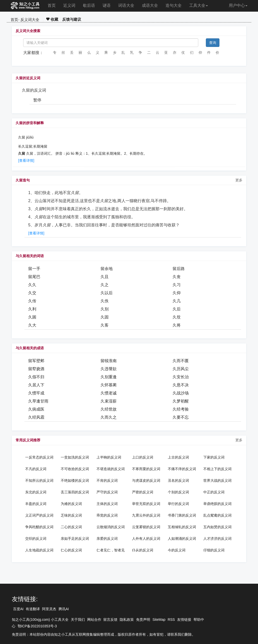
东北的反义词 (36, 492)
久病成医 (36, 409)
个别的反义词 (178, 492)
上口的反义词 (143, 457)
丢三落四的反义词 (75, 492)
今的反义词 (177, 550)
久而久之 (109, 417)
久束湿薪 (109, 401)
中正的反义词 (214, 492)
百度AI (18, 609)
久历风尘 (181, 369)
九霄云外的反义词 (146, 515)
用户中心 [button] (238, 5)
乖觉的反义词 (107, 515)
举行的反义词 (178, 504)
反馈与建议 (72, 19)
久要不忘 (181, 417)
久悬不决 (181, 385)
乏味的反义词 (71, 515)
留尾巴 (34, 277)
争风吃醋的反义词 (39, 527)
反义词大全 (30, 20)
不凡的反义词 (36, 469)
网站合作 (94, 620)
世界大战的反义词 (217, 480)
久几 (177, 301)
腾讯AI (64, 609)
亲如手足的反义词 (75, 539)
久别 (105, 309)
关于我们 (78, 620)
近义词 (69, 5)
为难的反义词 (71, 504)
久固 (105, 317)
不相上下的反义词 (217, 469)
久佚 (105, 301)
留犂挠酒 (36, 369)
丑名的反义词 (178, 480)
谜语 (107, 5)
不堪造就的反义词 (111, 469)
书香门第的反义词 (182, 515)
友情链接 (184, 620)
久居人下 (36, 385)
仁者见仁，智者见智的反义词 (111, 550)
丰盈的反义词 (36, 504)
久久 (32, 285)
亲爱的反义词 (107, 539)
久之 (105, 285)
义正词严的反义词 (39, 515)
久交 (32, 293)
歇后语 (89, 5)
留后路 (179, 269)
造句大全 (174, 5)
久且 (105, 277)
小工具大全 (60, 620)
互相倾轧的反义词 (182, 527)
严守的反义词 (107, 492)
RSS (171, 620)
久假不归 (36, 377)
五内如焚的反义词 (217, 527)
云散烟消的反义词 (111, 527)
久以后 (107, 293)
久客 (105, 325)
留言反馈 (110, 620)
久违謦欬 (109, 369)
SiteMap (159, 620)
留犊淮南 (109, 361)
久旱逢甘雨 (38, 401)
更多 (239, 180)
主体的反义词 (107, 504)
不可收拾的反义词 (75, 469)
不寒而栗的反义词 (146, 469)
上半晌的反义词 (109, 457)
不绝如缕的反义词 (75, 480)
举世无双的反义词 (146, 504)
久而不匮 (181, 361)
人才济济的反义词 (217, 539)
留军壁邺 (36, 361)
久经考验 (181, 409)
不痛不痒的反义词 (182, 469)
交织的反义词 (36, 539)
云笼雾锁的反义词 (146, 527)
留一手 (34, 269)
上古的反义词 (178, 457)
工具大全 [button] (199, 5)
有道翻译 (33, 609)
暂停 (37, 100)
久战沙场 (181, 393)
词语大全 (126, 5)
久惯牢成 (36, 393)
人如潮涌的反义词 (182, 539)
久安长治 (181, 377)
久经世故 (109, 409)
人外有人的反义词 (146, 539)
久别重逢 (109, 377)
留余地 (107, 269)
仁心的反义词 (71, 550)
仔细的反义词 (214, 550)
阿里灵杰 (49, 609)
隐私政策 (127, 620)
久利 (32, 309)
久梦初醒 (181, 401)
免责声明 (143, 620)
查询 (213, 43)
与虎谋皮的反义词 (146, 480)
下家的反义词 (214, 457)
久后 (177, 309)
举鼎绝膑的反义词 (217, 504)
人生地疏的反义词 (39, 550)
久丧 (177, 277)
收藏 (52, 19)
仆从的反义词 (143, 550)
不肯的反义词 (107, 480)
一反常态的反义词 (39, 457)
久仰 (177, 293)
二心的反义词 (71, 527)
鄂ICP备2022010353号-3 (37, 626)
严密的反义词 (143, 492)
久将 (177, 325)
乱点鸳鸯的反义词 (217, 515)
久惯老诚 (109, 393)
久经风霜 (36, 417)
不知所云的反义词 (39, 480)
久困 (32, 317)
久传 (32, 301)
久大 (32, 325)
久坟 (177, 317)
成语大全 (150, 5)
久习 (177, 285)
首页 (52, 5)
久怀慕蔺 (109, 385)
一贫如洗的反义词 (75, 457)
